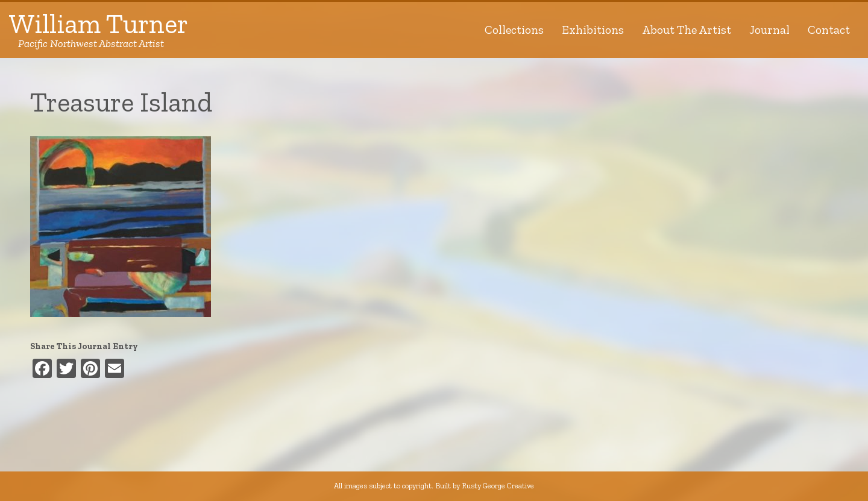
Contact (829, 30)
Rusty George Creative (498, 486)
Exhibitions (593, 30)
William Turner (99, 30)
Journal (769, 30)
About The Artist (687, 30)
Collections (514, 30)
